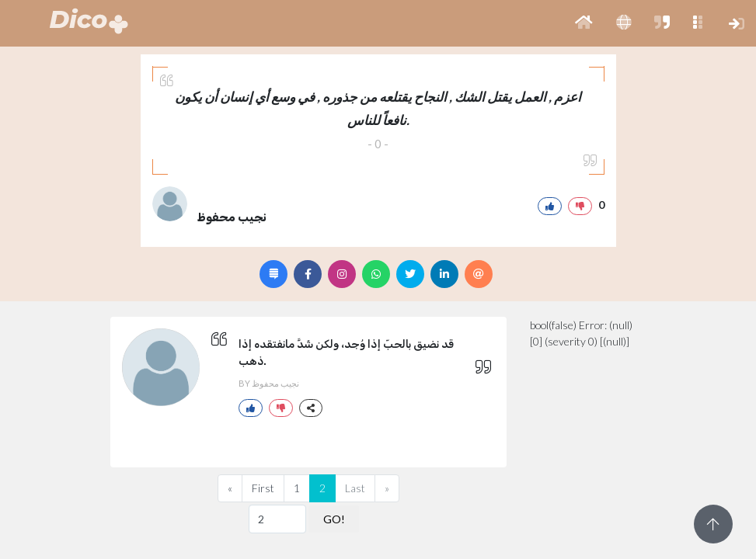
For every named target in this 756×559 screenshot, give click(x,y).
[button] (584, 23)
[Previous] (230, 488)
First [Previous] (263, 488)
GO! (334, 519)
